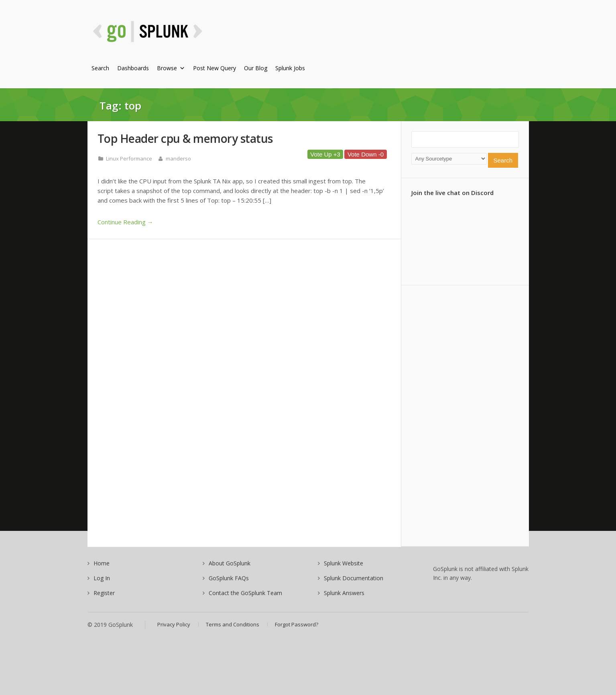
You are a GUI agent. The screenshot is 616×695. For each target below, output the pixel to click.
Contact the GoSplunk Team (245, 593)
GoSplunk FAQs (229, 578)
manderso (178, 159)
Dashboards (133, 68)
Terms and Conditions (233, 624)
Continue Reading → (125, 222)
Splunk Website (344, 563)
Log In (102, 578)
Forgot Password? (297, 624)
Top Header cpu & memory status (185, 138)
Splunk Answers (344, 593)
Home (102, 563)
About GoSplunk (230, 563)
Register (104, 593)
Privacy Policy (174, 624)
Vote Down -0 (366, 154)
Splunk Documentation (354, 578)
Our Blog (256, 68)
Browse (171, 68)
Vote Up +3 (325, 154)
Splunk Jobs (290, 68)
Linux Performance (129, 159)
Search (100, 68)
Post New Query (214, 68)
